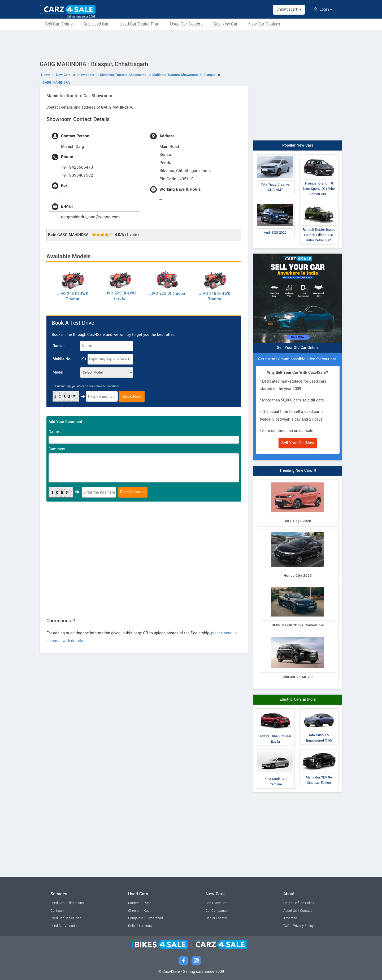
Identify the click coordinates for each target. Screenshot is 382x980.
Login (323, 9)
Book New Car (216, 903)
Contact (306, 911)
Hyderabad (155, 918)
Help (287, 903)
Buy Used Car (96, 24)
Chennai (134, 911)
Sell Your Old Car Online (298, 348)
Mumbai (134, 903)
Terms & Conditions (107, 386)
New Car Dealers (264, 24)
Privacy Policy (303, 926)
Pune (148, 903)
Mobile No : (62, 359)
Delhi (132, 926)
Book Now (132, 396)
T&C (286, 926)
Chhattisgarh (289, 9)
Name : (59, 346)
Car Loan (57, 911)
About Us (290, 911)
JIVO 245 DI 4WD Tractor (73, 296)
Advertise (290, 918)
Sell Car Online (59, 24)
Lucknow (146, 926)
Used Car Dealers (186, 24)
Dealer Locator (216, 918)
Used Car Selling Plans (67, 903)
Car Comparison (217, 911)
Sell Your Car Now (298, 443)
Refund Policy (304, 903)
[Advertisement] (191, 44)
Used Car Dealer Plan (139, 24)
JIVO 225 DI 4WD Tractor (120, 296)
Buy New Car (225, 24)
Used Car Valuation (64, 926)
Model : (59, 372)
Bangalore (136, 918)
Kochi (148, 911)
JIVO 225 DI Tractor (168, 294)
